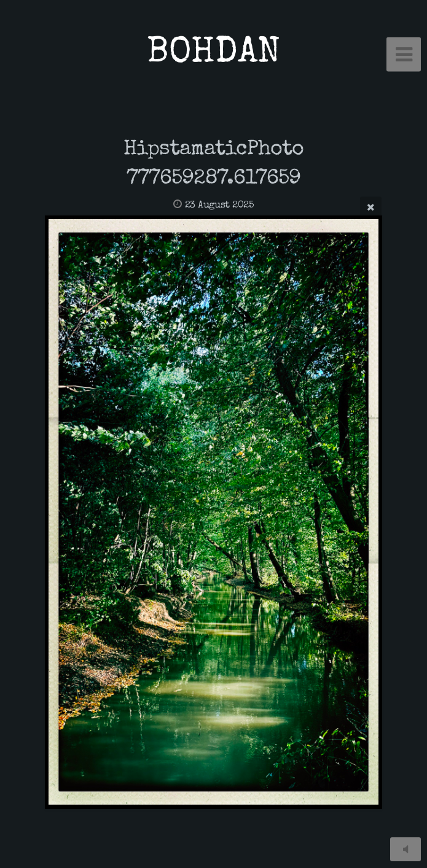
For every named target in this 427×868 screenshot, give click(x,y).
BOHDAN (213, 54)
